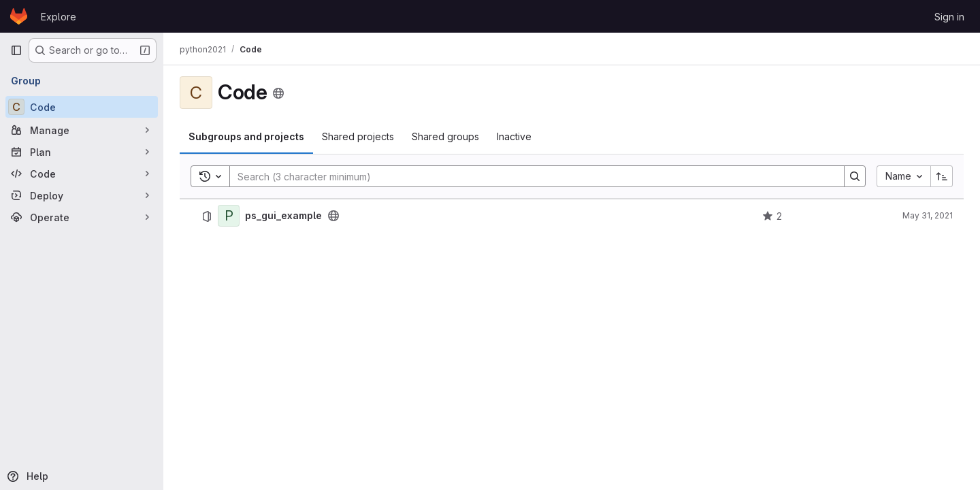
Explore (59, 17)
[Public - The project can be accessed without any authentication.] (333, 216)
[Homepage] (19, 16)
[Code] (82, 107)
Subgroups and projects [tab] (246, 136)
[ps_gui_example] (229, 216)
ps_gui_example (283, 216)
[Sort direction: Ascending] (942, 176)
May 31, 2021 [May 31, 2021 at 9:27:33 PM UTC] (928, 215)
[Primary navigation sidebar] (16, 50)
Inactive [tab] (514, 136)
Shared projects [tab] (358, 136)
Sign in (949, 17)
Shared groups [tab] (445, 136)
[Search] (530, 176)
